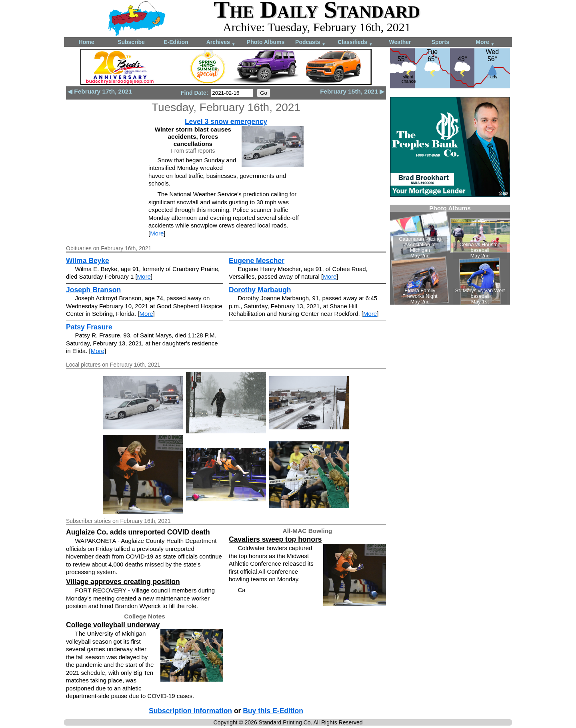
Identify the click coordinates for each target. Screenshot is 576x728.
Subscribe (131, 42)
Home (87, 42)
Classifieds (355, 43)
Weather (400, 42)
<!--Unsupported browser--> (450, 255)
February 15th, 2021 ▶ (352, 91)
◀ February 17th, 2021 (100, 91)
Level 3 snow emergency (226, 122)
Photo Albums (266, 42)
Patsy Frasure (89, 327)
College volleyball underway (113, 625)
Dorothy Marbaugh (260, 290)
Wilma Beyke (88, 261)
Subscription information (190, 711)
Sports (440, 42)
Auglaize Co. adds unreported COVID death (138, 532)
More (485, 43)
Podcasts (310, 43)
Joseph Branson (93, 290)
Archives (221, 43)
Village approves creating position (123, 582)
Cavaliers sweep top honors (275, 539)
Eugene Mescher (257, 261)
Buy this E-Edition (273, 711)
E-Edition (176, 42)
